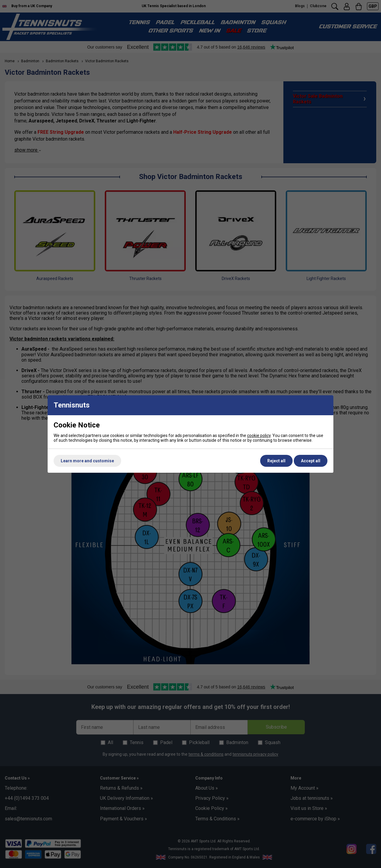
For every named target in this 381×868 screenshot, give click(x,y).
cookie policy (259, 435)
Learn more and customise (87, 461)
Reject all (276, 461)
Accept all (311, 461)
